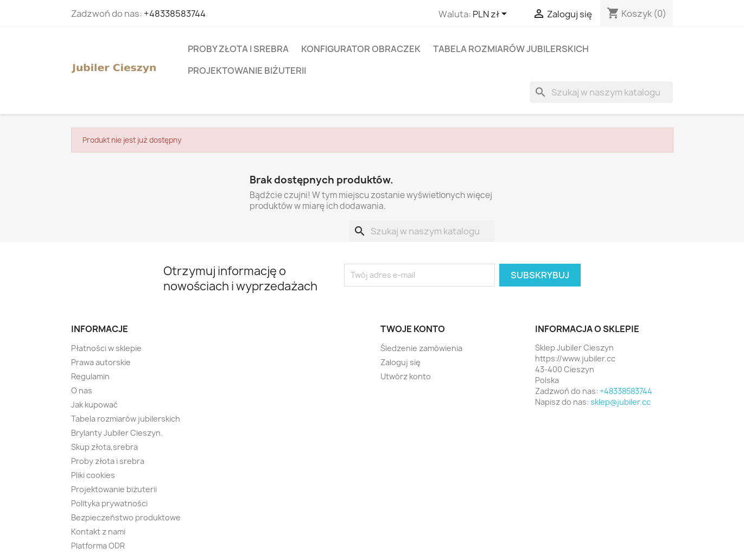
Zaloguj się (400, 362)
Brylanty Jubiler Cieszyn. (117, 433)
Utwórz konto (406, 376)
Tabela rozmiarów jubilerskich (511, 49)
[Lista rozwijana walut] (492, 15)
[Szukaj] (601, 92)
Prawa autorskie (101, 362)
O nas (82, 390)
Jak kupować (94, 405)
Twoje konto (413, 329)
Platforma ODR (98, 546)
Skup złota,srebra (104, 447)
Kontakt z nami (98, 532)
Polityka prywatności (109, 503)
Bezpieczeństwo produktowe (126, 517)
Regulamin (90, 376)
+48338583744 (175, 14)
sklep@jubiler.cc (621, 402)
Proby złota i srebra (238, 49)
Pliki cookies (93, 475)
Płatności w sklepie (106, 348)
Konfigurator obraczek (361, 49)
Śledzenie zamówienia (421, 348)
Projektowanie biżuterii (247, 71)
